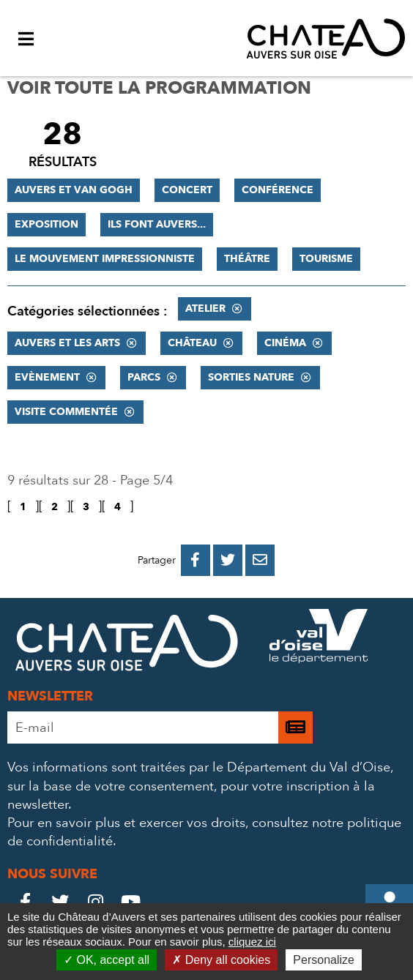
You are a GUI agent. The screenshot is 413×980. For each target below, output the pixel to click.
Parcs (144, 377)
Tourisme (326, 259)
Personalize (324, 960)
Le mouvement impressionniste (105, 259)
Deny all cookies (221, 960)
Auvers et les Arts (67, 343)
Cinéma (285, 343)
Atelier (205, 308)
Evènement (47, 377)
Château (192, 343)
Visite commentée (66, 412)
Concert (187, 190)
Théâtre (247, 259)
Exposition (46, 224)
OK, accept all (107, 960)
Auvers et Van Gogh (74, 190)
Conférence (278, 190)
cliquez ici (252, 942)
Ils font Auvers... (157, 224)
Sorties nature (251, 377)
